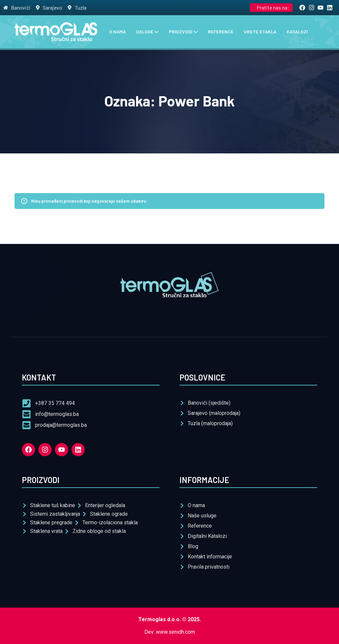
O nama (118, 32)
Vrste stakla (260, 32)
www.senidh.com (175, 632)
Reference (221, 32)
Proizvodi (181, 32)
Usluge (145, 32)
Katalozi (297, 32)
